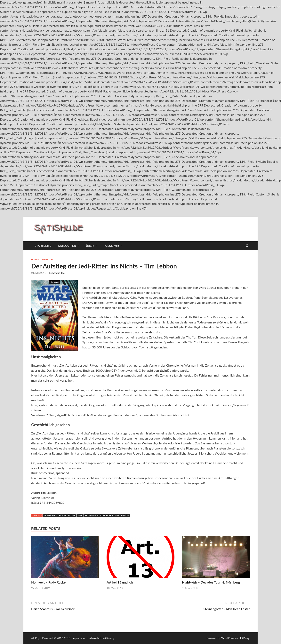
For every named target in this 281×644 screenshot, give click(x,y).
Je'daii (72, 515)
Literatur (47, 259)
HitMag (245, 638)
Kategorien (67, 246)
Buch (62, 515)
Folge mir (111, 246)
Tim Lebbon (122, 515)
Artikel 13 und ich (120, 582)
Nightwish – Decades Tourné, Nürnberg (211, 582)
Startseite (43, 246)
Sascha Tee (59, 273)
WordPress (228, 638)
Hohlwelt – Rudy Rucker (49, 582)
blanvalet (50, 515)
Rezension (91, 515)
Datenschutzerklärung (101, 638)
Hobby (35, 259)
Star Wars (106, 515)
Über (90, 246)
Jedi (80, 515)
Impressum (79, 638)
